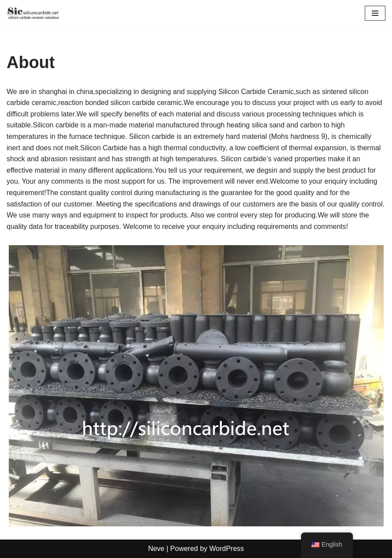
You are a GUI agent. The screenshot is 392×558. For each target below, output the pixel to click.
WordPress (227, 549)
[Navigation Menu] (375, 13)
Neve (156, 549)
